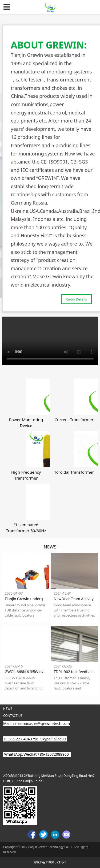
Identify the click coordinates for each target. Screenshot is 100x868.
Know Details (76, 299)
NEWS (8, 709)
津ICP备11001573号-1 (50, 862)
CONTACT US (13, 716)
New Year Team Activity (73, 599)
